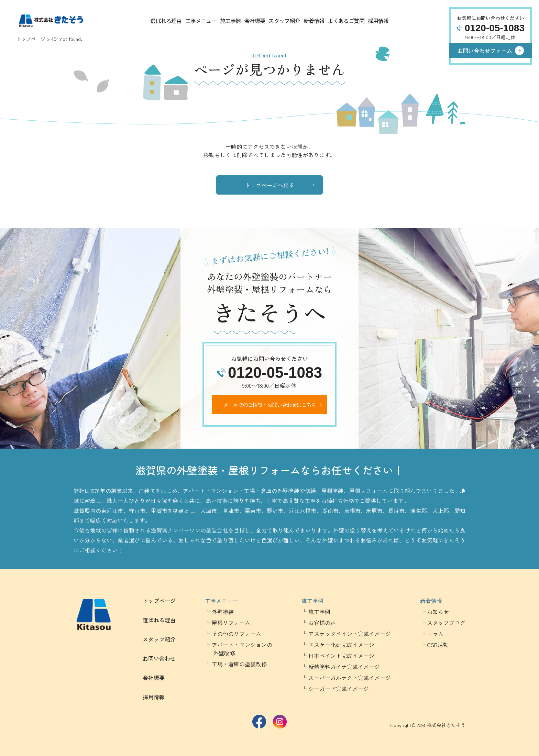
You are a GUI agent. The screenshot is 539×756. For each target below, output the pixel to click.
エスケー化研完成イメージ (341, 645)
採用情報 (378, 21)
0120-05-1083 (495, 28)
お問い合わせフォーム (485, 51)
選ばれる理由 (166, 21)
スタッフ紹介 (284, 21)
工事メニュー (201, 21)
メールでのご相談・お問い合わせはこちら (270, 405)
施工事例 (230, 21)
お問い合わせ (159, 658)
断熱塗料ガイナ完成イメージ (344, 667)
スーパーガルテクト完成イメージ (350, 678)
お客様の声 (322, 623)
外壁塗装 (223, 612)
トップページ (31, 39)
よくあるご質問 (346, 21)
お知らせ (438, 612)
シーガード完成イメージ (339, 689)
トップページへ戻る (269, 185)
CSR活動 (438, 645)
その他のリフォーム (236, 634)
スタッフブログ (446, 623)
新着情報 (314, 21)
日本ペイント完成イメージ (341, 656)
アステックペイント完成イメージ (350, 634)
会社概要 (255, 21)
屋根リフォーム (231, 623)
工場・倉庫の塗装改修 (239, 664)
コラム (435, 634)
